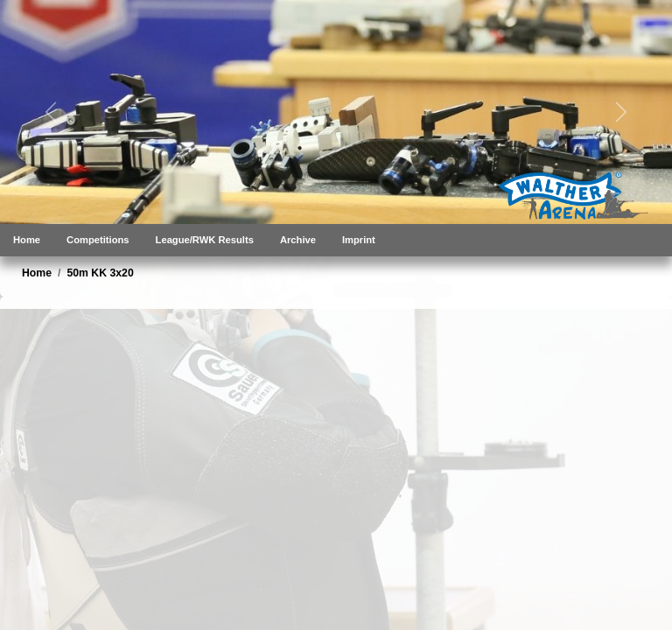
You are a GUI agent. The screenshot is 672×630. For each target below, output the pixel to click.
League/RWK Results (205, 240)
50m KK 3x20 (100, 273)
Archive (298, 240)
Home (27, 240)
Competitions (98, 240)
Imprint (359, 240)
